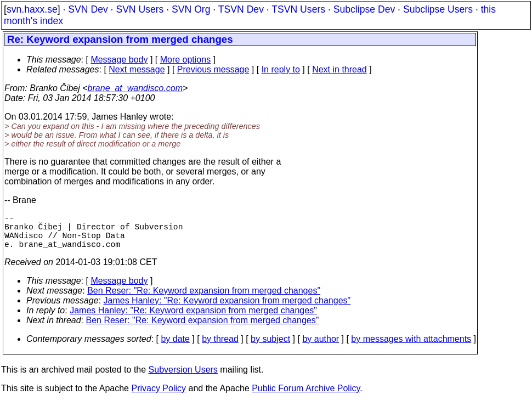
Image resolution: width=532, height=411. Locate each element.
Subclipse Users (438, 9)
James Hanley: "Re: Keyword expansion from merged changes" (227, 309)
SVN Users (140, 9)
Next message (137, 69)
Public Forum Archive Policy (306, 397)
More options (186, 60)
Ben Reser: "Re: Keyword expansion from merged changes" (204, 299)
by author (321, 348)
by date (175, 348)
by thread (220, 348)
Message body (119, 60)
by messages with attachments (411, 348)
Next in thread (339, 69)
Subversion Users (183, 378)
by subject (270, 348)
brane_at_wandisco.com (135, 88)
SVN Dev (88, 9)
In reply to (281, 69)
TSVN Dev (241, 9)
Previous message (213, 69)
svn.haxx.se (32, 9)
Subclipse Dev (364, 9)
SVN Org (191, 9)
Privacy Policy (159, 397)
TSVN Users (298, 9)
